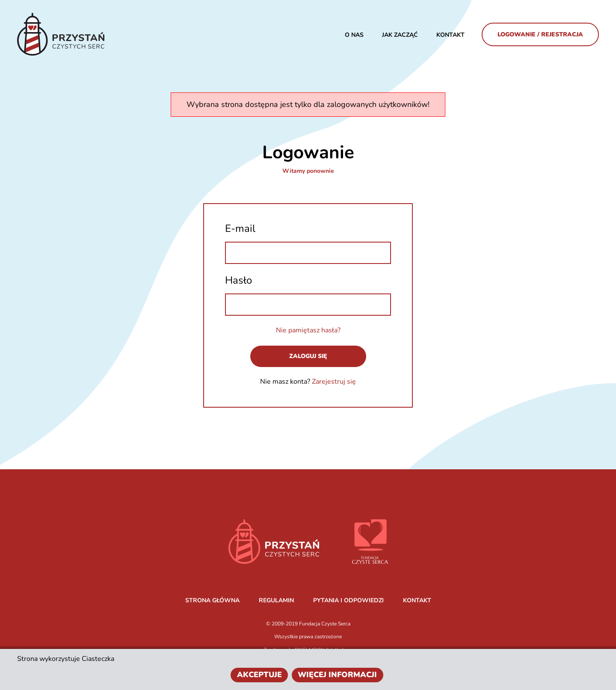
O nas (354, 35)
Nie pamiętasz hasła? (308, 330)
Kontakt (450, 35)
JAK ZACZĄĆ (400, 35)
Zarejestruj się (334, 382)
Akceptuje (259, 675)
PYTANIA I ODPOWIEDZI (348, 600)
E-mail (240, 228)
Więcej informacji (337, 675)
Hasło (238, 280)
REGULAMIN (276, 600)
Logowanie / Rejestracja (540, 34)
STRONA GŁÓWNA (212, 600)
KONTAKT (417, 600)
